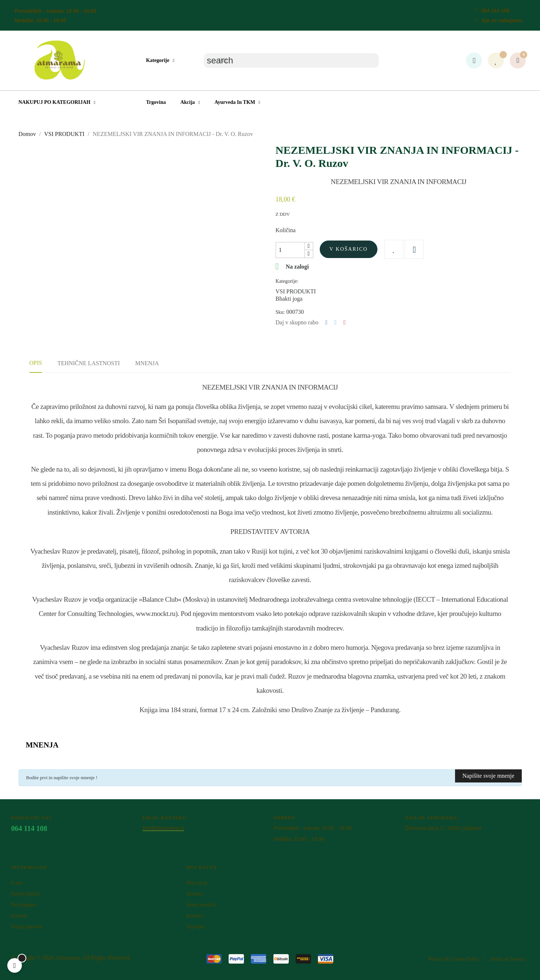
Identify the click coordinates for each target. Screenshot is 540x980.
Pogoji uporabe (27, 927)
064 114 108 (495, 11)
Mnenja (147, 363)
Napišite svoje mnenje (488, 776)
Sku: (280, 312)
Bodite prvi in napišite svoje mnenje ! (62, 778)
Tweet (335, 323)
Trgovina (195, 927)
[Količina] (290, 250)
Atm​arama (67, 958)
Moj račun (197, 883)
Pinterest (345, 323)
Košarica (195, 916)
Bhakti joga (289, 299)
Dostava (194, 894)
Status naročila (201, 905)
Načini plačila (26, 894)
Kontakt (20, 916)
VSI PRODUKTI (296, 291)
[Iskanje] (291, 60)
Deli (326, 323)
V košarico (349, 249)
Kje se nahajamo (502, 20)
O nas (17, 883)
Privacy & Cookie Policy (454, 959)
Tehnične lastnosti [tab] (88, 363)
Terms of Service (508, 959)
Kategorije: (287, 281)
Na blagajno (24, 905)
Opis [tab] (36, 363)
